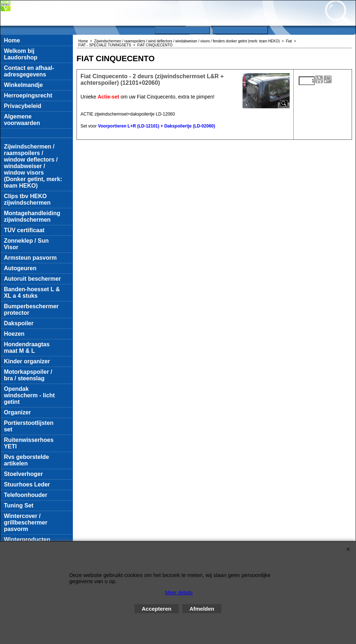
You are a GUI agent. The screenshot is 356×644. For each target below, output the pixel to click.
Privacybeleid (23, 106)
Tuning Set (19, 505)
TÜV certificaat (24, 230)
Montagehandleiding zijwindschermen (32, 216)
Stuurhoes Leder (27, 484)
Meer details (179, 593)
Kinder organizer (27, 361)
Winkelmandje (23, 85)
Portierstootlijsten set (29, 426)
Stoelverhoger (24, 474)
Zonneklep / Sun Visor (26, 244)
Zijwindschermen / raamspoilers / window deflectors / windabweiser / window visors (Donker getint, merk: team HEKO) (33, 166)
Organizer (18, 412)
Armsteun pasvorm (30, 258)
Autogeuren (20, 268)
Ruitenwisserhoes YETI (29, 443)
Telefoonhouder (26, 495)
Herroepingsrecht (28, 95)
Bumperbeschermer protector (31, 310)
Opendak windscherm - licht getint (29, 395)
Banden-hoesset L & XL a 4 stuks (32, 292)
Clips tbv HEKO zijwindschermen (27, 199)
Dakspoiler (19, 323)
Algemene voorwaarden (22, 120)
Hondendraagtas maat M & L (27, 348)
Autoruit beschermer (32, 279)
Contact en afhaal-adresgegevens (29, 71)
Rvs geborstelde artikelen (26, 460)
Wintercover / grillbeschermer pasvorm (26, 522)
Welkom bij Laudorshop (21, 54)
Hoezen (14, 334)
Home (12, 40)
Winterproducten (27, 540)
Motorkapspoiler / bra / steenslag (28, 375)
